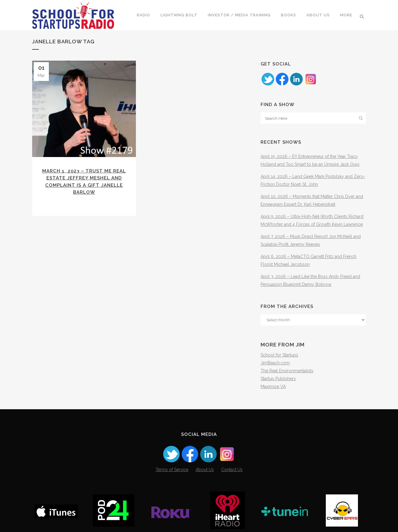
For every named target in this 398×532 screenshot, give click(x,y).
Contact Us (232, 470)
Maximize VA (273, 386)
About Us (205, 470)
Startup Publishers (278, 379)
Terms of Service (172, 470)
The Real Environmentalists (287, 371)
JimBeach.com (275, 363)
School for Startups (279, 355)
